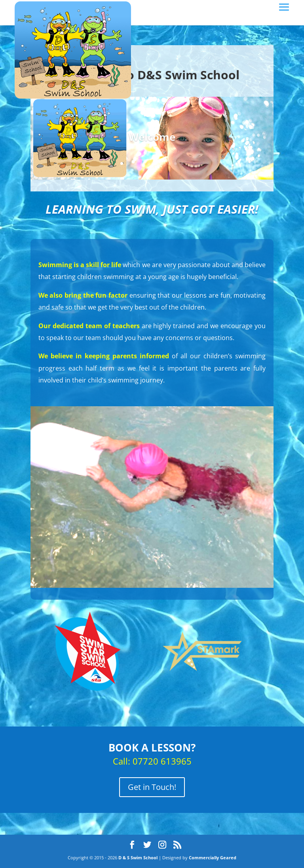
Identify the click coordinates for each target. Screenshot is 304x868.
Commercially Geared (213, 857)
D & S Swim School (138, 857)
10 (182, 163)
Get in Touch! (152, 787)
